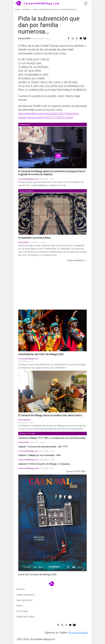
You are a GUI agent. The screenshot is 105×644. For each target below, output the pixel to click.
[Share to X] (73, 38)
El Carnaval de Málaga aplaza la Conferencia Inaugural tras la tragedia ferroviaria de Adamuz (52, 173)
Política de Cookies (26, 616)
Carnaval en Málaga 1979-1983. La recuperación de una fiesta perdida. (52, 438)
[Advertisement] (52, 284)
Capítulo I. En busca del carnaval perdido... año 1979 (43, 447)
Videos (20, 606)
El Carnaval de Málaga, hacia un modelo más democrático (50, 415)
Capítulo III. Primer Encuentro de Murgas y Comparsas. (44, 464)
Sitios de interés (24, 600)
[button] (52, 523)
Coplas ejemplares (26, 595)
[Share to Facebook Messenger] (81, 38)
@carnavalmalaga (78, 632)
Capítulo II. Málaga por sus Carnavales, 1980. (40, 455)
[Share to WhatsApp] (77, 38)
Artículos (26, 9)
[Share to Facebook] (69, 38)
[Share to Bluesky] (85, 38)
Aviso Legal (22, 611)
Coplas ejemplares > (77, 260)
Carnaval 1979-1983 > (77, 471)
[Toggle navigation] (86, 3)
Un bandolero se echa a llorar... (35, 238)
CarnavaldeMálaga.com (42, 3)
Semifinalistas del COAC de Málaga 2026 (41, 354)
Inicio (18, 9)
